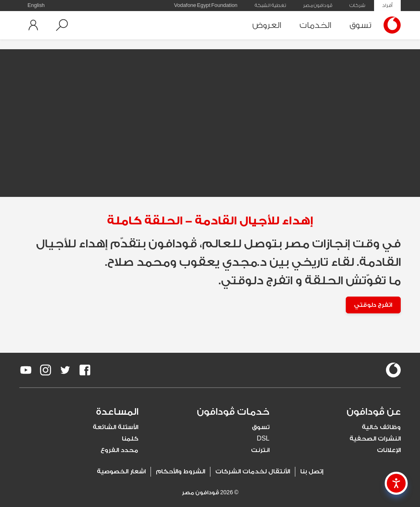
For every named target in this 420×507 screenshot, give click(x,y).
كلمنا (130, 439)
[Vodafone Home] (390, 25)
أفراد (387, 5)
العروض (267, 25)
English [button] (36, 5)
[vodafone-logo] (393, 370)
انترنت (260, 451)
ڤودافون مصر (318, 5)
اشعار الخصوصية (121, 472)
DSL (263, 439)
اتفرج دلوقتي (372, 305)
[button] (62, 25)
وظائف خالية (381, 428)
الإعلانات (389, 451)
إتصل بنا (312, 472)
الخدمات (315, 25)
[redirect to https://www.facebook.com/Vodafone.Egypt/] (85, 370)
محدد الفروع (119, 451)
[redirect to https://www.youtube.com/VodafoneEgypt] (26, 370)
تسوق (360, 25)
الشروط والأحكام (180, 472)
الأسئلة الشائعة (115, 428)
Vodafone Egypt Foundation (206, 5)
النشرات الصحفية (375, 439)
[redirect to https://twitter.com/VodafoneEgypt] (65, 370)
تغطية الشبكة (270, 5)
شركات (357, 5)
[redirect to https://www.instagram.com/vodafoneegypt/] (46, 370)
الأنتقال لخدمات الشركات (253, 472)
